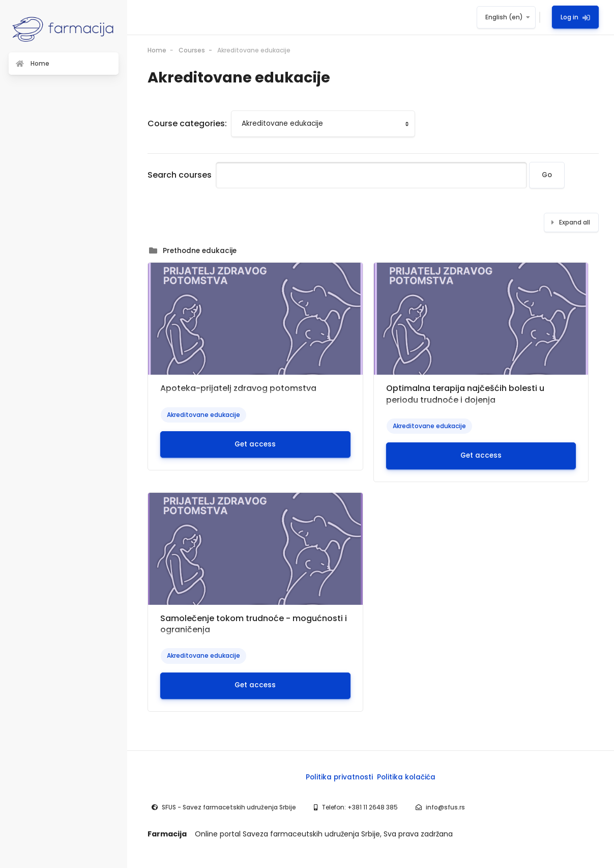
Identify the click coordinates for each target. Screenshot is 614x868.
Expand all (575, 222)
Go (547, 175)
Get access (255, 444)
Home (157, 50)
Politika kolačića (406, 777)
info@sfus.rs (445, 807)
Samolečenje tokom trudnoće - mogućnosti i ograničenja (254, 624)
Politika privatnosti (339, 777)
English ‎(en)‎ (504, 17)
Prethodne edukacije (200, 251)
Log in (575, 17)
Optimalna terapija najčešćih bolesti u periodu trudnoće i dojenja (465, 394)
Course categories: (187, 123)
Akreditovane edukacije (254, 50)
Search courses (180, 175)
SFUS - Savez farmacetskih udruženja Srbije (229, 807)
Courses (192, 50)
